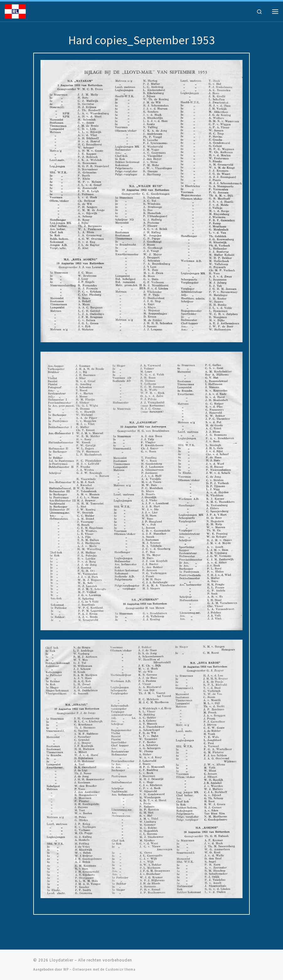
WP (66, 969)
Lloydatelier (61, 960)
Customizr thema (120, 969)
